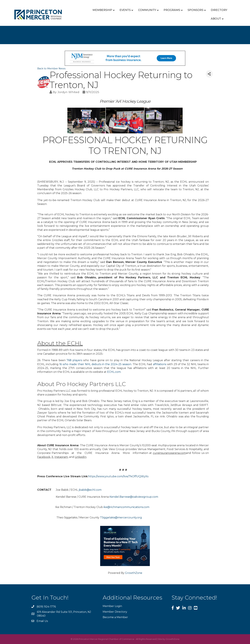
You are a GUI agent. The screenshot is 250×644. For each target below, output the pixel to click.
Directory (219, 10)
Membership (102, 10)
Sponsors (195, 10)
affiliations (160, 364)
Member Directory (115, 612)
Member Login (112, 606)
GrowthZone (134, 573)
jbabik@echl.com (90, 490)
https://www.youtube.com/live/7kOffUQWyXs (118, 476)
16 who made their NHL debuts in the (85, 364)
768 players (74, 360)
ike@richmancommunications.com (126, 507)
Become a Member (115, 617)
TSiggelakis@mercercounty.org (121, 518)
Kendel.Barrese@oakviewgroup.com (134, 497)
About (216, 19)
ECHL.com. (114, 372)
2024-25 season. (121, 364)
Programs (172, 10)
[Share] (209, 74)
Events (125, 10)
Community (147, 10)
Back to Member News (51, 69)
